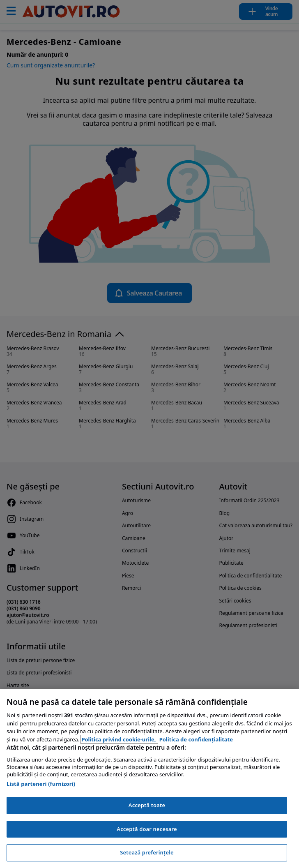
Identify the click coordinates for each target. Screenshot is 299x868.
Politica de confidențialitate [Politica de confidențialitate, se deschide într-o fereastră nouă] (196, 739)
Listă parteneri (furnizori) (41, 784)
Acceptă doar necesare (147, 829)
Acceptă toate (147, 805)
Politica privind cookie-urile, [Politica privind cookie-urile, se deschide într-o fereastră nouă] (119, 739)
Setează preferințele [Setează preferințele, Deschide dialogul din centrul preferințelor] (147, 852)
